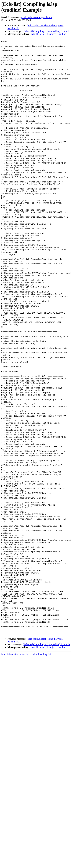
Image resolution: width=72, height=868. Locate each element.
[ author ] (62, 34)
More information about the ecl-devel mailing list (26, 773)
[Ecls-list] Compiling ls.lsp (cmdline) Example (46, 31)
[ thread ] (42, 34)
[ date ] (33, 34)
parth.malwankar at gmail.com (36, 17)
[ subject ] (52, 34)
